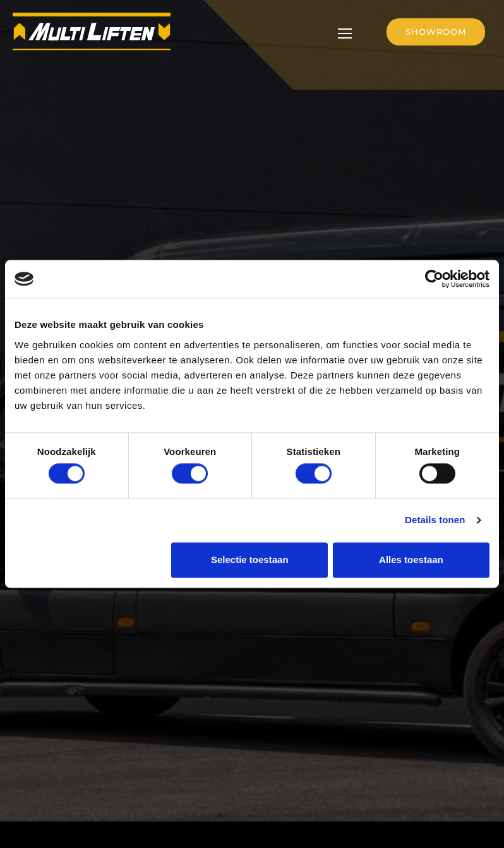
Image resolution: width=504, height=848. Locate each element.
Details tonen (435, 520)
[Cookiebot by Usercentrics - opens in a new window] (434, 279)
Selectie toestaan (250, 560)
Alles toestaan (411, 560)
